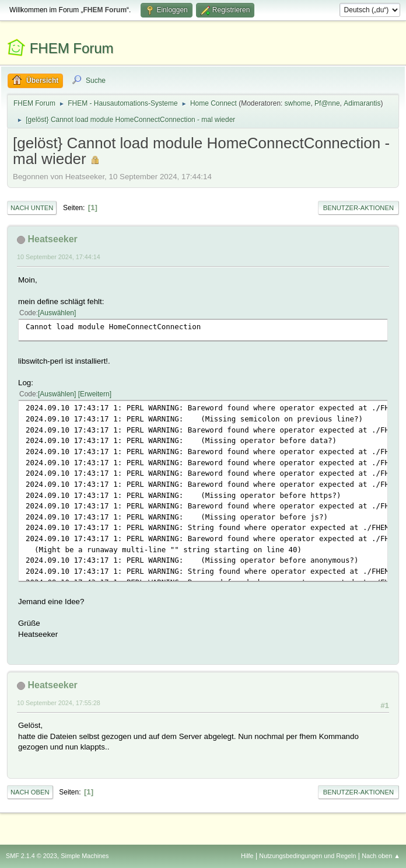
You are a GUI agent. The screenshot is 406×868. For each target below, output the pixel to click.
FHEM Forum (72, 48)
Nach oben (30, 792)
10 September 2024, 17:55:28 (59, 703)
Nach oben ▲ (381, 856)
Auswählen (57, 313)
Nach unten (32, 208)
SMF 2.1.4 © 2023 (32, 856)
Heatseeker (52, 239)
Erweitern (95, 394)
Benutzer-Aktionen (358, 208)
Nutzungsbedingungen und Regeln (307, 856)
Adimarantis (362, 103)
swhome (298, 103)
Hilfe (247, 856)
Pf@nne (327, 103)
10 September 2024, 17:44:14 (59, 257)
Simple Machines (85, 856)
